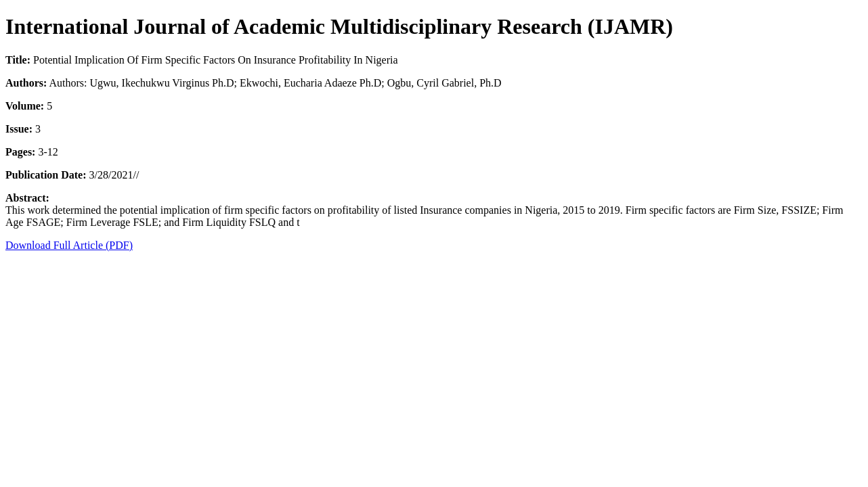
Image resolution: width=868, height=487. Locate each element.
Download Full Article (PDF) (69, 245)
